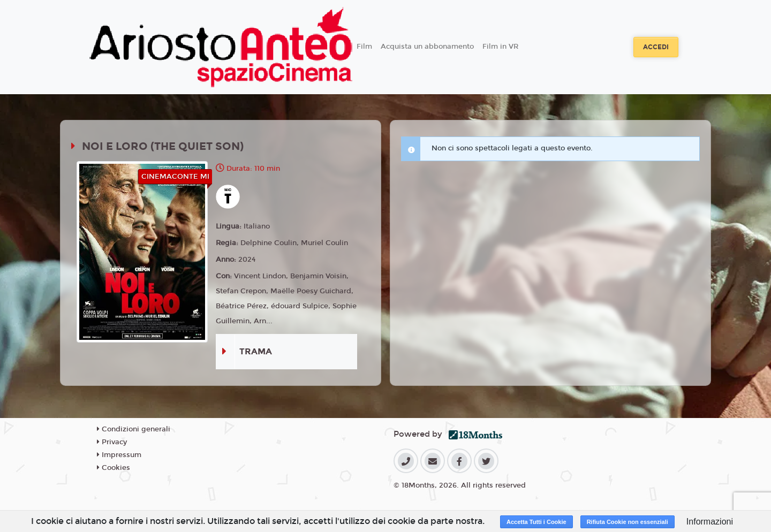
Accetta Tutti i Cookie (536, 522)
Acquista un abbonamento (427, 47)
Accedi (656, 47)
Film (364, 47)
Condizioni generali (134, 429)
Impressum (119, 455)
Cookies (114, 468)
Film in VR (500, 47)
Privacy (112, 442)
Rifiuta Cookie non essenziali (628, 522)
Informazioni (710, 522)
